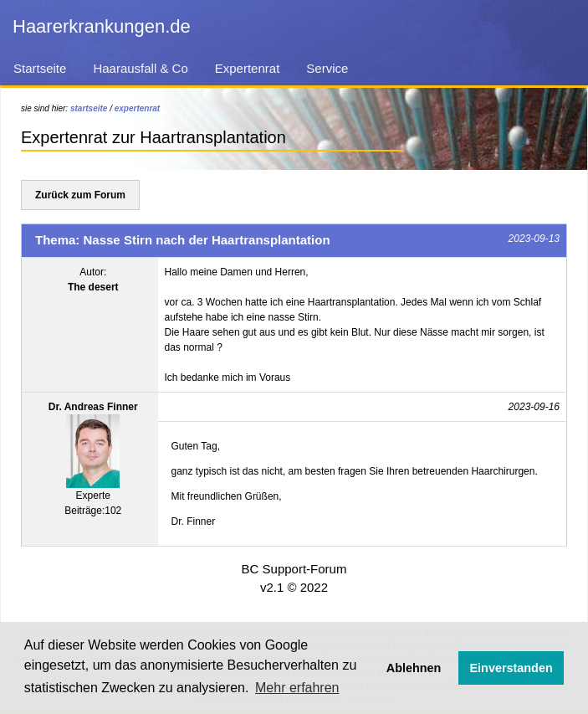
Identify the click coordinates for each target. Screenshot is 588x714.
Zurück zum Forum (80, 195)
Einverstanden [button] (511, 668)
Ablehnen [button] (414, 668)
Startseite (40, 68)
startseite (89, 108)
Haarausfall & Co (140, 68)
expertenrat (137, 108)
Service (327, 68)
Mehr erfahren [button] (297, 688)
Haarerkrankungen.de (102, 26)
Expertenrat (248, 68)
